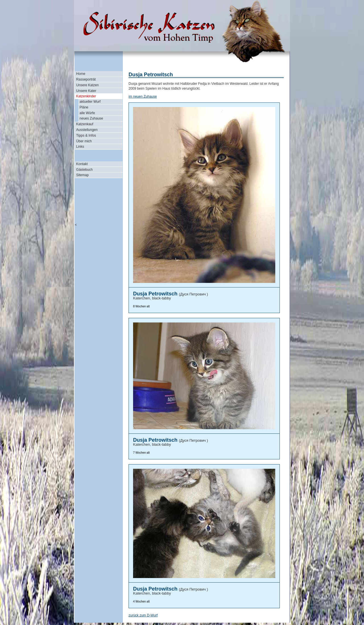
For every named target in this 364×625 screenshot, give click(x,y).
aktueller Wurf (90, 102)
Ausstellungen (87, 130)
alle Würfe (87, 113)
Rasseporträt (86, 79)
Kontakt (82, 164)
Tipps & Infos (86, 135)
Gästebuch (84, 170)
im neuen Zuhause (143, 96)
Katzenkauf (85, 124)
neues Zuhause (91, 118)
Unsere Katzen (87, 85)
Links (80, 147)
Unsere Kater (86, 91)
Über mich (84, 141)
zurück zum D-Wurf (143, 615)
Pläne (84, 107)
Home (81, 74)
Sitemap (82, 175)
